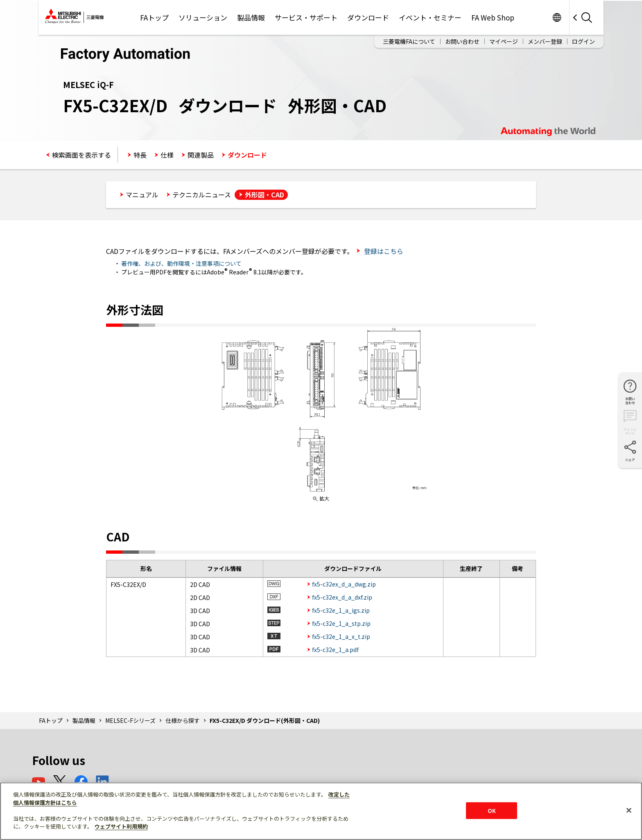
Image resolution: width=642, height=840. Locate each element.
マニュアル (142, 195)
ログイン (583, 41)
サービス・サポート (306, 17)
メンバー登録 (545, 41)
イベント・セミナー (430, 17)
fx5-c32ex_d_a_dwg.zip (344, 584)
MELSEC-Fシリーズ (130, 720)
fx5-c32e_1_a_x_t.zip (341, 636)
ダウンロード (368, 17)
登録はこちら (383, 251)
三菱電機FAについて (409, 41)
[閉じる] (629, 810)
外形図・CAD (264, 195)
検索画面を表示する (81, 155)
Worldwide (557, 17)
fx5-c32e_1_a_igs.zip (341, 610)
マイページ (504, 41)
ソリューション (203, 17)
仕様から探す (183, 720)
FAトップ (154, 17)
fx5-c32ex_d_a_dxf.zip (342, 597)
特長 (140, 155)
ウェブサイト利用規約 (121, 826)
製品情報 (251, 17)
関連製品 (201, 155)
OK (492, 810)
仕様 (167, 155)
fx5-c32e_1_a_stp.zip (341, 623)
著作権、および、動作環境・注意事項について (181, 263)
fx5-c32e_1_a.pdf (335, 650)
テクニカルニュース (202, 195)
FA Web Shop (493, 17)
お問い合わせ (462, 41)
